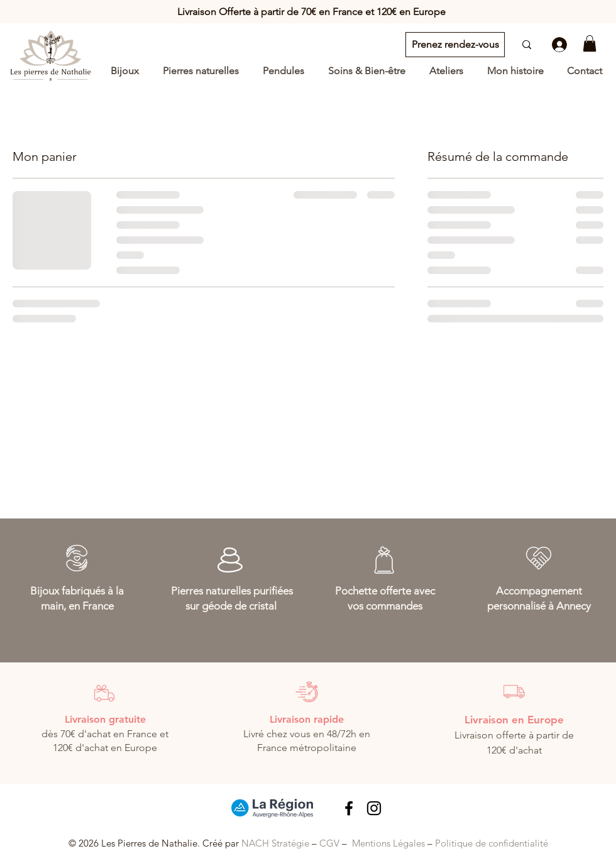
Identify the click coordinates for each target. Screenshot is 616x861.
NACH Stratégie (275, 843)
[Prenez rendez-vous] (455, 45)
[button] (590, 43)
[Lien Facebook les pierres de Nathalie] (349, 808)
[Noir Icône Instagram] (374, 808)
